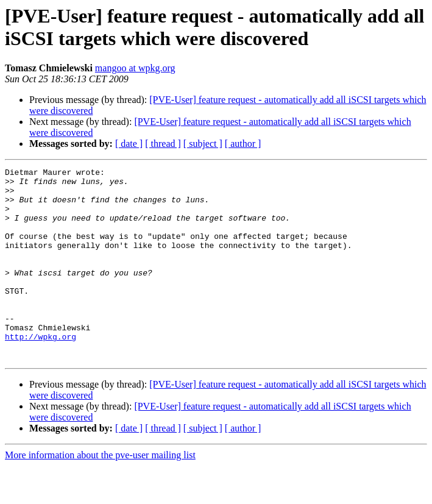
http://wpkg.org (41, 371)
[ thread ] (163, 144)
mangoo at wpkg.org (135, 68)
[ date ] (129, 144)
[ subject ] (203, 144)
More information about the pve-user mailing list (100, 493)
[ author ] (243, 144)
